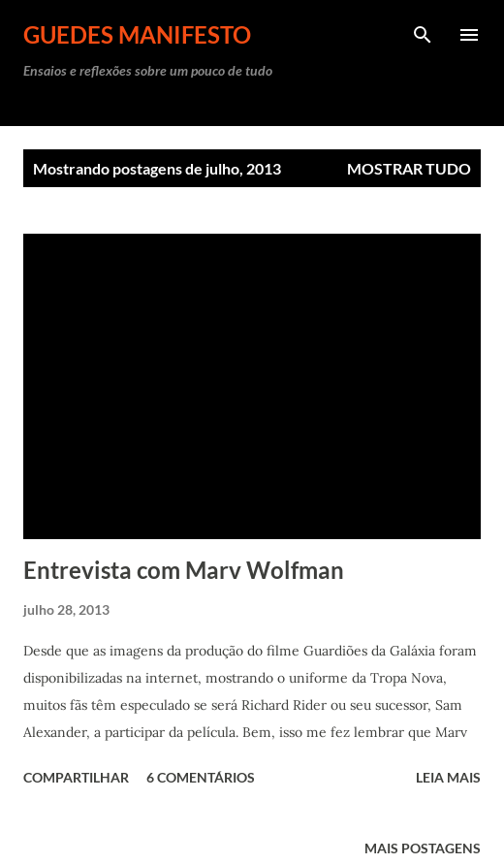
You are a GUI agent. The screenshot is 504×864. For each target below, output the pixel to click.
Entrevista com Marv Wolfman (184, 570)
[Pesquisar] (423, 35)
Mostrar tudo (409, 168)
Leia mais (448, 777)
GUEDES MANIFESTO (137, 34)
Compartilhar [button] (76, 777)
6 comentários (201, 777)
